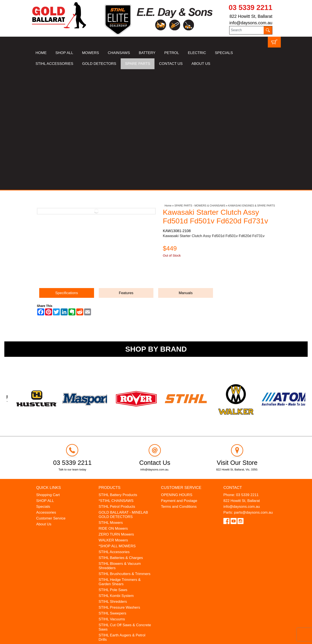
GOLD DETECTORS (99, 64)
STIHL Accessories (114, 431)
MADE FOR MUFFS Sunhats (122, 531)
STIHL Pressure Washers (119, 487)
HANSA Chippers (113, 542)
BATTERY (147, 53)
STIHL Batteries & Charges (121, 437)
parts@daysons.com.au (253, 392)
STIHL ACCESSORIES (54, 64)
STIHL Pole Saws (113, 469)
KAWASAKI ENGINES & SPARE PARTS (252, 85)
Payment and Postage (179, 380)
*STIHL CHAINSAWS (116, 380)
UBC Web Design (65, 638)
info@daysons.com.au (251, 23)
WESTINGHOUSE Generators (123, 548)
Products (110, 367)
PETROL (172, 53)
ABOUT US (201, 64)
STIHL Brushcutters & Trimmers (124, 453)
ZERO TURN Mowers (116, 414)
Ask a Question (183, 154)
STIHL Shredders (113, 481)
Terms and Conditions (179, 386)
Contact (233, 367)
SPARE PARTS (138, 64)
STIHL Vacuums (112, 499)
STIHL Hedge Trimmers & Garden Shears (120, 461)
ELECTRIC (197, 53)
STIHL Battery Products (118, 374)
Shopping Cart (48, 374)
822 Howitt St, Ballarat (251, 16)
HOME (41, 53)
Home (168, 85)
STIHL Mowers (111, 402)
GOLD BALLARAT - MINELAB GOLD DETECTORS (123, 394)
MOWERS (90, 53)
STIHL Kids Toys (112, 525)
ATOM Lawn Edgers (115, 537)
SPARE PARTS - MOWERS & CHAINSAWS (200, 85)
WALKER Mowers (113, 420)
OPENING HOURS (177, 374)
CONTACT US (171, 64)
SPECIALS (224, 53)
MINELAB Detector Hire (118, 554)
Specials (43, 386)
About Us (44, 404)
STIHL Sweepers (112, 493)
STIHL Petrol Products (117, 386)
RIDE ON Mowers (113, 408)
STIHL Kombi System (116, 475)
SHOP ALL (64, 53)
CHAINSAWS (119, 53)
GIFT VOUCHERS (114, 560)
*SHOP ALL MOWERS (117, 425)
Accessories (46, 392)
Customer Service (51, 398)
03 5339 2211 (250, 7)
